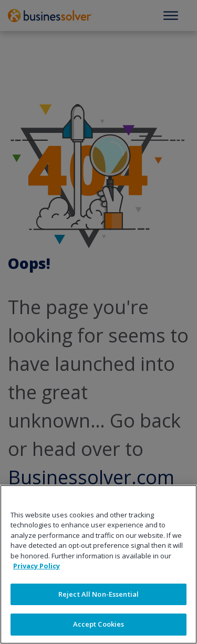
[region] (98, 564)
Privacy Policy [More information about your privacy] (37, 566)
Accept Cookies (99, 624)
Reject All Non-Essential (98, 594)
